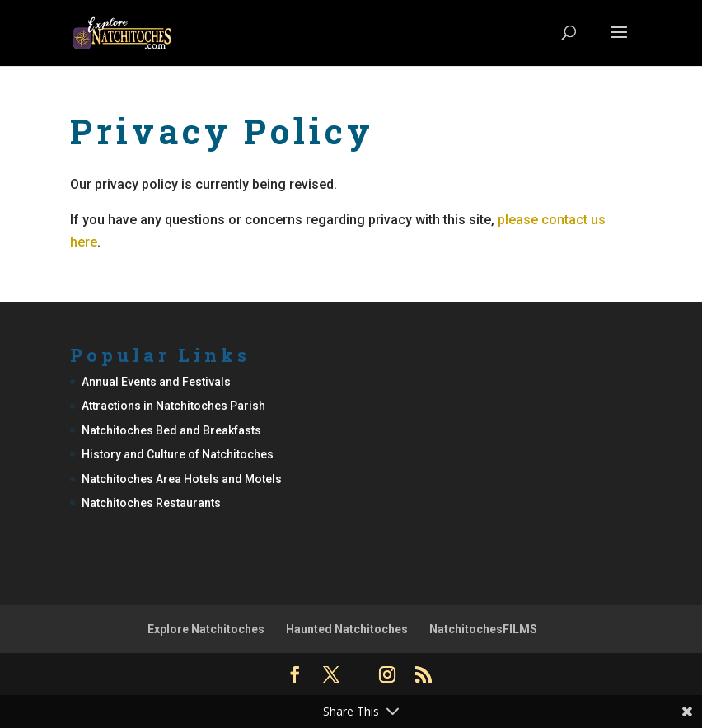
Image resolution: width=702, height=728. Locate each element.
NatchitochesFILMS (483, 629)
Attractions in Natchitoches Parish (173, 406)
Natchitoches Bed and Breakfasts (171, 430)
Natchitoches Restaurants (151, 503)
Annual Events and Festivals (156, 382)
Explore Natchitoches (206, 629)
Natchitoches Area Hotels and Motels (182, 479)
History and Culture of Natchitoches (178, 454)
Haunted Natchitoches (347, 629)
